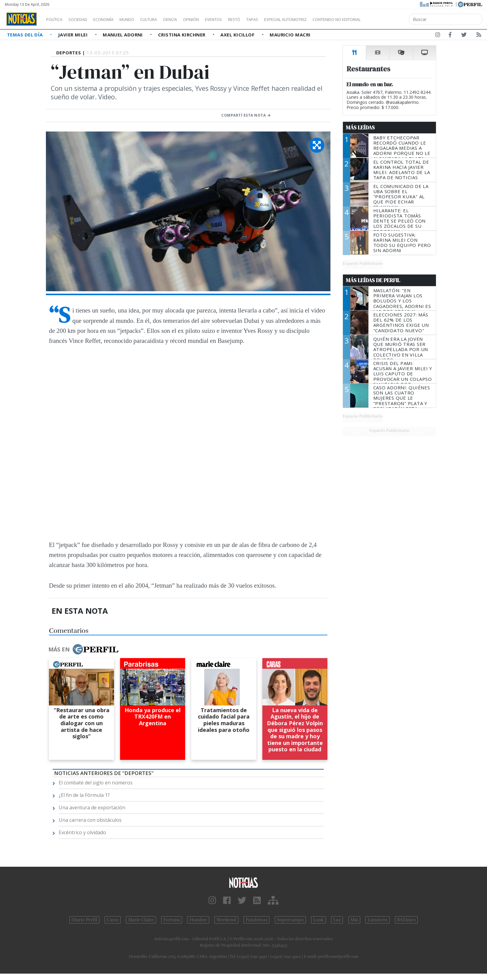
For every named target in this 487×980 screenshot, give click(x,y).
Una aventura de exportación (92, 808)
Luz (337, 920)
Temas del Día (26, 35)
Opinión (216, 19)
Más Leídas (360, 128)
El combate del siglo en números (96, 783)
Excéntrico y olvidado (82, 832)
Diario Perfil (84, 920)
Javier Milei (74, 35)
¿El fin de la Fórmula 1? (84, 795)
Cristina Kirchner (182, 35)
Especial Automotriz (326, 19)
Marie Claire (141, 920)
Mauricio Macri (290, 35)
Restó (266, 19)
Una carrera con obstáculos (90, 820)
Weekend (226, 920)
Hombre (198, 920)
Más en (83, 649)
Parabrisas (256, 920)
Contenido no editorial (389, 19)
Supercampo (290, 920)
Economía (114, 19)
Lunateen (377, 920)
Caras (113, 920)
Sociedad (84, 19)
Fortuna (172, 920)
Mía (354, 920)
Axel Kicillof (238, 35)
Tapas (287, 19)
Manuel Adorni (123, 35)
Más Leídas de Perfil (373, 280)
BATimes (406, 920)
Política (57, 19)
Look (318, 920)
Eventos (242, 19)
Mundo (141, 19)
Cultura (166, 19)
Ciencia (191, 19)
